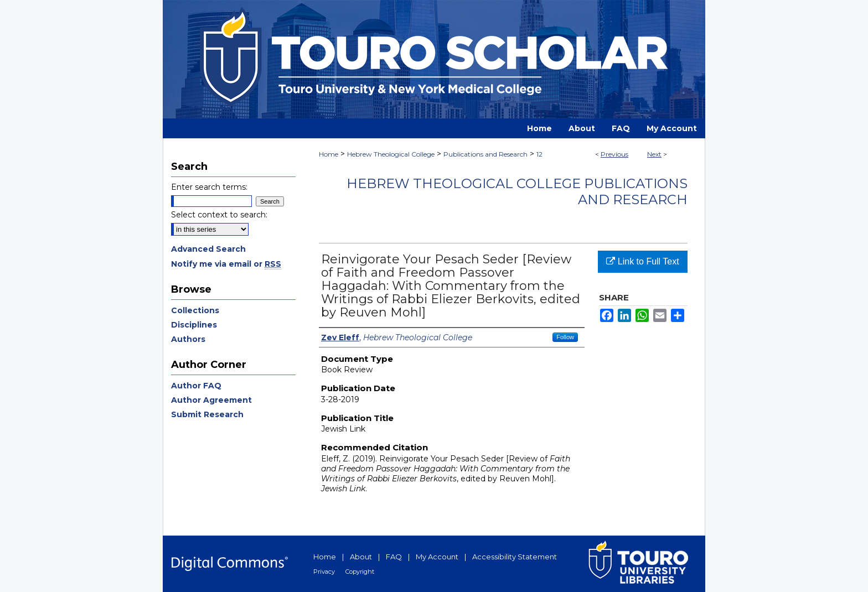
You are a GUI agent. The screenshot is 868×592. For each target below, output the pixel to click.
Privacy (324, 572)
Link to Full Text (642, 261)
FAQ (394, 557)
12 (539, 154)
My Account (437, 557)
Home (329, 154)
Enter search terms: (209, 187)
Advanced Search (208, 249)
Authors (188, 339)
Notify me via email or (226, 264)
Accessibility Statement (515, 557)
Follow (565, 337)
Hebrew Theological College (391, 154)
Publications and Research (485, 154)
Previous (614, 154)
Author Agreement (211, 400)
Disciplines (194, 325)
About (361, 557)
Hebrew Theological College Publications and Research (517, 191)
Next (654, 154)
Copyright (360, 572)
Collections (195, 310)
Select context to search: (219, 215)
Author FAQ (196, 386)
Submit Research (207, 414)
